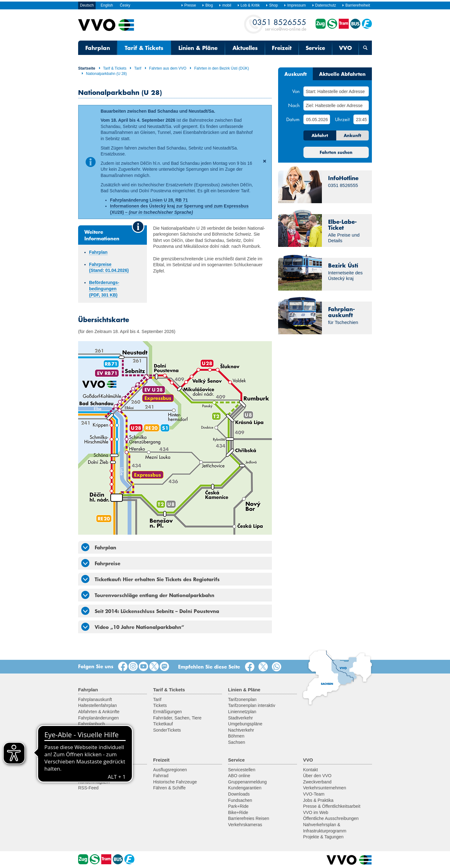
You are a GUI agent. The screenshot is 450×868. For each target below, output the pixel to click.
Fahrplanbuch (92, 724)
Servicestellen (242, 770)
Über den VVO (317, 776)
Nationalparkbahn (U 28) (104, 74)
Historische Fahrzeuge (175, 782)
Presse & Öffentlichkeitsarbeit (332, 806)
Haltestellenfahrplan (97, 705)
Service (315, 48)
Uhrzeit (342, 119)
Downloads (239, 794)
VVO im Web (316, 812)
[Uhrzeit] (361, 119)
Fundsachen (240, 800)
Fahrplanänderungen (98, 718)
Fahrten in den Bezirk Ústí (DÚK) (219, 68)
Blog (207, 5)
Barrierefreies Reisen (249, 818)
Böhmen (236, 736)
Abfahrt (320, 135)
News (84, 770)
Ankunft (352, 135)
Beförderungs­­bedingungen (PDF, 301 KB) (104, 289)
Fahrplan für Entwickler (100, 736)
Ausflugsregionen (170, 770)
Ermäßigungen (167, 712)
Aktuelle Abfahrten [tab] (342, 74)
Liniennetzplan (242, 712)
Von (296, 91)
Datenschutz (324, 5)
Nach (294, 105)
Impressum (295, 5)
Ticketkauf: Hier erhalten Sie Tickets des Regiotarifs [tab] (150, 579)
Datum (293, 119)
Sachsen (237, 742)
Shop (272, 5)
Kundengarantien (245, 788)
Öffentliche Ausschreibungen (331, 818)
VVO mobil (89, 730)
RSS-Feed (88, 788)
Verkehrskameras (245, 825)
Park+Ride (238, 806)
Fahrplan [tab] (99, 547)
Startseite (87, 68)
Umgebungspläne (245, 724)
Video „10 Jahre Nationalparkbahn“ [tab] (133, 627)
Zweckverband (317, 782)
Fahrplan (98, 48)
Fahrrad (161, 776)
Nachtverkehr (241, 730)
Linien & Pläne (198, 48)
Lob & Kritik (248, 5)
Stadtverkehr (240, 718)
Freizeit (282, 48)
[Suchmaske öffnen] (365, 48)
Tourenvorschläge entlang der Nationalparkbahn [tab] (148, 595)
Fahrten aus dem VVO (165, 68)
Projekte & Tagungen (323, 837)
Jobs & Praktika (318, 800)
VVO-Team (314, 794)
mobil (225, 5)
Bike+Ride (238, 812)
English (107, 5)
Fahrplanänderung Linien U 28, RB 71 (149, 200)
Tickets (160, 705)
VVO (345, 48)
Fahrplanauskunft (95, 699)
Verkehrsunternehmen (325, 788)
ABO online (239, 776)
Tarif (135, 68)
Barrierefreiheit (356, 5)
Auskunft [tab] (295, 74)
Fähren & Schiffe (169, 788)
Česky (125, 5)
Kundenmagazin (94, 782)
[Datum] (317, 119)
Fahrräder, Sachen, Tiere (177, 718)
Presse (188, 5)
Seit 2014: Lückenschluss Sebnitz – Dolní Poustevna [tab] (150, 611)
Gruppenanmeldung (247, 782)
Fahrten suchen (336, 152)
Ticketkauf (163, 724)
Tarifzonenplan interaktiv (252, 705)
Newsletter (88, 776)
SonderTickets (167, 730)
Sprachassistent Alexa (100, 742)
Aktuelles (245, 48)
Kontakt (310, 770)
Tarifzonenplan (242, 699)
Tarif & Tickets (144, 48)
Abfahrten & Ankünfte (99, 712)
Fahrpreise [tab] (101, 563)
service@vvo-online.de (279, 25)
